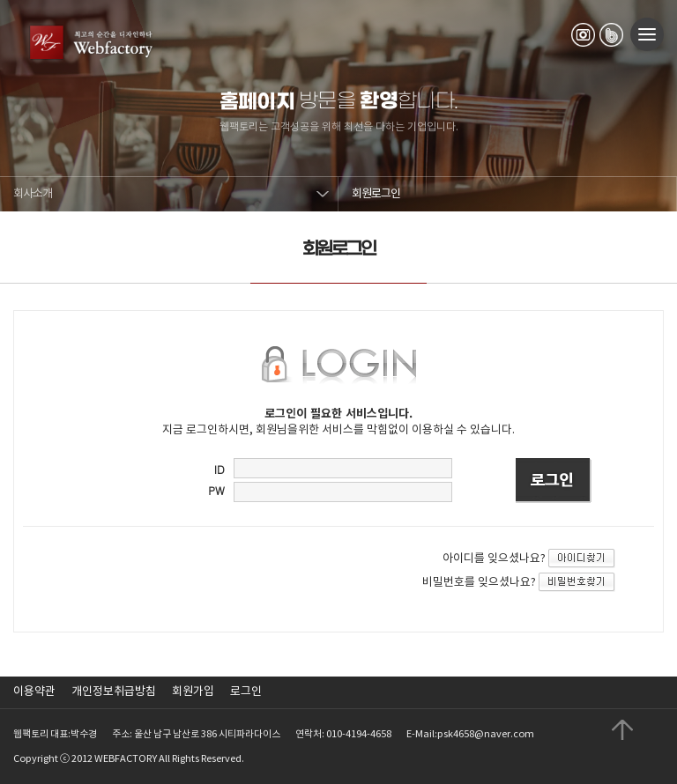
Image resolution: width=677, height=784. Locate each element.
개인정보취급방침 (114, 692)
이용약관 (34, 692)
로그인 (246, 692)
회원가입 (193, 692)
